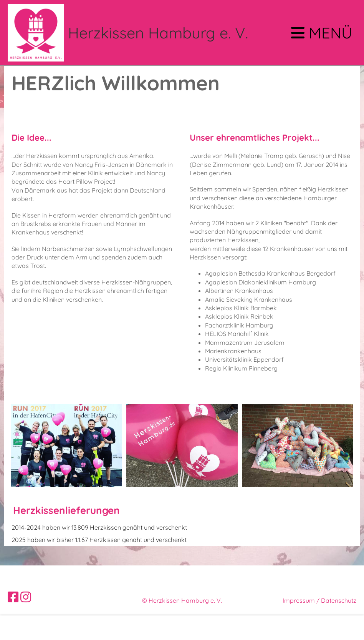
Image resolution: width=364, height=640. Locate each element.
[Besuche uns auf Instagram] (26, 597)
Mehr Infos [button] (24, 628)
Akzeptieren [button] (333, 628)
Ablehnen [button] (293, 628)
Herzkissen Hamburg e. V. (158, 33)
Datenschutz (339, 600)
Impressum (299, 600)
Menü (322, 33)
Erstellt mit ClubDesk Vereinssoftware (182, 609)
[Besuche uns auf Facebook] (13, 597)
